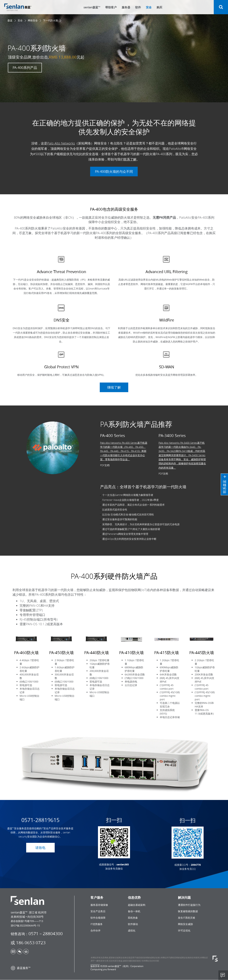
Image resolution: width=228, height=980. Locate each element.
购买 (159, 7)
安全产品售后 (98, 911)
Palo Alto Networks (61, 150)
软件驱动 (133, 924)
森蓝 (10, 20)
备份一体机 (134, 911)
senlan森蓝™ (92, 7)
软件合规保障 (98, 918)
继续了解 (114, 388)
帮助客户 (111, 7)
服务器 (126, 7)
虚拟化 (132, 931)
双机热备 (133, 918)
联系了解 (130, 166)
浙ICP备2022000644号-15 (25, 926)
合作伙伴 (95, 931)
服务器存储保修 (99, 905)
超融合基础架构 (137, 905)
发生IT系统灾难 (186, 918)
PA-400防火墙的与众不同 (114, 178)
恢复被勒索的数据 (188, 911)
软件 (138, 7)
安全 (149, 7)
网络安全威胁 (185, 924)
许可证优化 (184, 931)
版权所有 (95, 966)
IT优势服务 (97, 924)
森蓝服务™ (21, 968)
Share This (223, 975)
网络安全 (33, 20)
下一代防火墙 (50, 20)
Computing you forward (103, 970)
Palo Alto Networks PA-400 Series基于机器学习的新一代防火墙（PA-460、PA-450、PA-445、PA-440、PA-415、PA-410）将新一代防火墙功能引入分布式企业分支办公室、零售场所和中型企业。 (124, 465)
